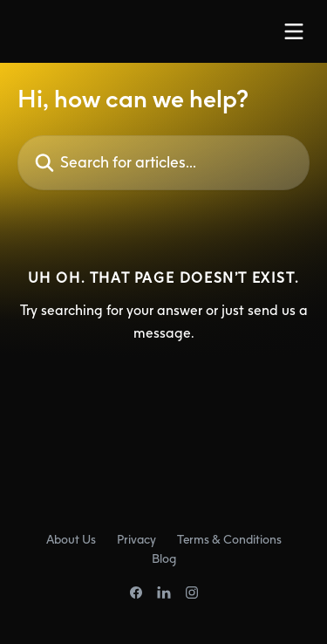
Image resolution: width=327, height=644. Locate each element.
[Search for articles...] (163, 163)
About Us (71, 539)
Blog (164, 558)
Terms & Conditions (229, 539)
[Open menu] (294, 31)
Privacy (136, 539)
